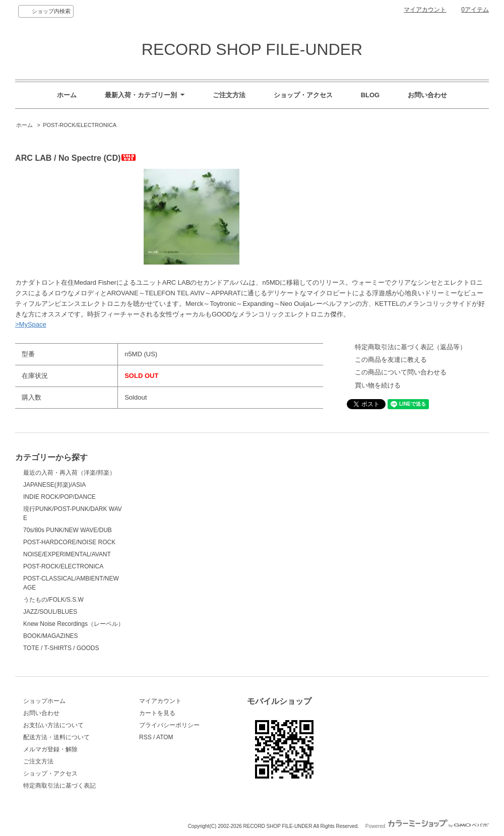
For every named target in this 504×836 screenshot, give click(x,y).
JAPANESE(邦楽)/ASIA (54, 485)
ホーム (67, 95)
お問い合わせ (427, 95)
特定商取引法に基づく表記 (59, 786)
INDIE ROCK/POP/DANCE (59, 497)
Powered (427, 826)
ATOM (165, 737)
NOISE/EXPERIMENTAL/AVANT (67, 554)
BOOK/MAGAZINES (51, 636)
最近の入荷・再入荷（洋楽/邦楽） (69, 473)
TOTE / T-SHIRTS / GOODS (61, 648)
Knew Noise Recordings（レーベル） (74, 624)
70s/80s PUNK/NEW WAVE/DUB (68, 530)
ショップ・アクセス (303, 95)
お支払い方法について (53, 725)
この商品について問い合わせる (401, 372)
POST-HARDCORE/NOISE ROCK (69, 542)
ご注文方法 (229, 95)
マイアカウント (425, 10)
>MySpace (31, 324)
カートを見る (157, 713)
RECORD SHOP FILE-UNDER (252, 49)
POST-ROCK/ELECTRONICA (80, 125)
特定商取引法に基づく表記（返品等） (411, 347)
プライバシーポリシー (169, 725)
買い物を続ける (378, 385)
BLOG (370, 95)
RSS (145, 737)
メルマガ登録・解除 (50, 749)
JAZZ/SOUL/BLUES (50, 612)
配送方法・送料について (56, 737)
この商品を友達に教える (391, 360)
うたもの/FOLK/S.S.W (53, 600)
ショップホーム (44, 701)
